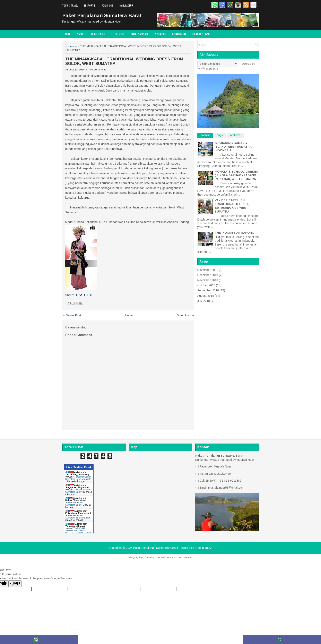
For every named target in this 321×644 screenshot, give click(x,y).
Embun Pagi (160, 34)
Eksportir (90, 5)
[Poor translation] (15, 584)
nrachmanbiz (203, 548)
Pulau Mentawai (201, 34)
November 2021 (208, 270)
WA (282, 640)
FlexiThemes (146, 557)
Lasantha (171, 557)
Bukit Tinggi (98, 34)
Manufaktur (126, 5)
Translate (208, 69)
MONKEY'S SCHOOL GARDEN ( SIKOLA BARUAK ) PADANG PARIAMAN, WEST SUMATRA (237, 175)
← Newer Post (72, 315)
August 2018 (206, 296)
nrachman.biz (185, 557)
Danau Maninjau (139, 34)
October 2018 (206, 285)
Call (39, 640)
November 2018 (208, 280)
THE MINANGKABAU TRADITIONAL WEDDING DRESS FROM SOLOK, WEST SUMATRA (124, 61)
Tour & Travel (70, 5)
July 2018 (204, 301)
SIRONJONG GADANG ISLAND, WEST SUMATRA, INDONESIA (234, 147)
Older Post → (185, 315)
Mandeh (81, 34)
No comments (98, 70)
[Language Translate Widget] (218, 64)
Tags (220, 135)
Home (68, 34)
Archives (235, 135)
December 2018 (208, 275)
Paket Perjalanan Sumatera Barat (102, 15)
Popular (205, 135)
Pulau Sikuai (179, 34)
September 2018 (208, 290)
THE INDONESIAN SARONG (235, 233)
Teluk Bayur (118, 34)
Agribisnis (108, 5)
